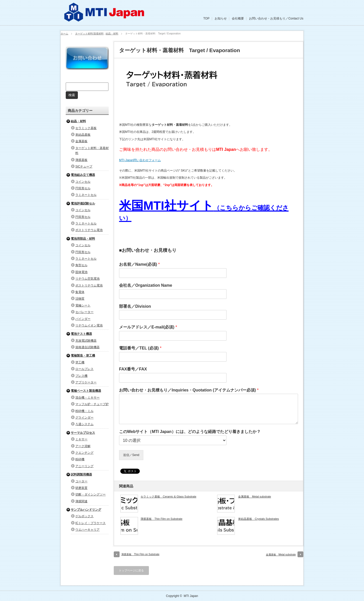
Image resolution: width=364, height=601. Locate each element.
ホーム (64, 34)
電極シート (83, 305)
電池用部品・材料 (83, 239)
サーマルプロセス (83, 433)
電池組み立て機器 (83, 175)
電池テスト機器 (81, 334)
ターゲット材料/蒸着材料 (89, 34)
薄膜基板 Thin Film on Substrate (162, 519)
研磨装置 (81, 488)
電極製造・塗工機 (83, 356)
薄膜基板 (81, 160)
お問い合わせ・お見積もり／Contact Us (276, 18)
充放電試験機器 (86, 341)
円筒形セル (83, 188)
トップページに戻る (131, 570)
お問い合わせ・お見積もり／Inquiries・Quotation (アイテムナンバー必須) (189, 390)
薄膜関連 (81, 501)
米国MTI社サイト (204, 210)
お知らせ (221, 18)
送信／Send (131, 455)
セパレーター (84, 312)
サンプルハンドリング (86, 510)
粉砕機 (80, 459)
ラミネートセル (86, 195)
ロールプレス (84, 369)
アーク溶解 (83, 446)
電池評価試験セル (83, 203)
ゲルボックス (84, 516)
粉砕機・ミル (84, 411)
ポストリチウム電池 (89, 230)
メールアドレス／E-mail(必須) (148, 327)
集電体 (80, 292)
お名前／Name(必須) (139, 264)
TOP (206, 18)
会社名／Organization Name (146, 285)
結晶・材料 (112, 34)
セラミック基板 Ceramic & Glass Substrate (168, 496)
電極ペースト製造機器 (86, 391)
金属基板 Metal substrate (255, 496)
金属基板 (81, 141)
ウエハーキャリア (87, 530)
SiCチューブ (84, 167)
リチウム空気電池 (87, 279)
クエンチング (84, 453)
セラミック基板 (86, 128)
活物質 (80, 299)
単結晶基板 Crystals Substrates (258, 519)
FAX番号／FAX (133, 369)
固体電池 (81, 272)
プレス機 (81, 376)
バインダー (83, 319)
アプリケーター (86, 382)
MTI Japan (191, 596)
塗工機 (80, 362)
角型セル (81, 265)
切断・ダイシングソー (90, 494)
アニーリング (84, 466)
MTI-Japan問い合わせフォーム (140, 160)
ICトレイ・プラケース (90, 523)
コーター (81, 481)
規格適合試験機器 (87, 347)
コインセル (83, 182)
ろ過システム (84, 424)
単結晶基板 (83, 135)
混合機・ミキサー (87, 398)
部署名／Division (135, 306)
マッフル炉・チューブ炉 (92, 404)
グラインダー (84, 418)
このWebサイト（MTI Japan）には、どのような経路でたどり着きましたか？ (190, 432)
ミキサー (81, 439)
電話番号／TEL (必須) (140, 348)
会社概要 (238, 18)
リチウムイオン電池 (89, 325)
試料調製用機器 (81, 474)
